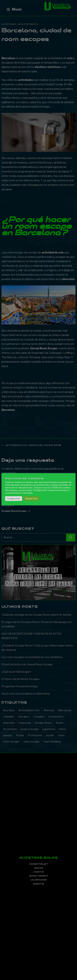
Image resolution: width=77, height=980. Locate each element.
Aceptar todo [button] (31, 498)
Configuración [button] (14, 498)
